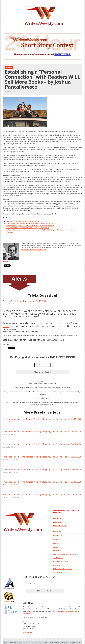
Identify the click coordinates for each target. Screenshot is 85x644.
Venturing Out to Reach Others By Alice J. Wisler (23, 221)
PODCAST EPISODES (61, 543)
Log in (46, 642)
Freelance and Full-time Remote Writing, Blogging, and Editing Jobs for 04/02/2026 (42, 444)
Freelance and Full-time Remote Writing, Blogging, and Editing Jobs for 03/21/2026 (42, 469)
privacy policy (28, 633)
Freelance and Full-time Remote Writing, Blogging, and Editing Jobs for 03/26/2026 (42, 457)
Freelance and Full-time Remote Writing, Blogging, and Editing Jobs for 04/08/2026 (42, 432)
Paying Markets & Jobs (61, 562)
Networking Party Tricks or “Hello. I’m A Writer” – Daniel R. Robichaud (30, 226)
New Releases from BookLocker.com (65, 554)
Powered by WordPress (56, 642)
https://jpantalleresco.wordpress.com (34, 250)
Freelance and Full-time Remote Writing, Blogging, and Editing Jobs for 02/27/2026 (42, 494)
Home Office (57, 551)
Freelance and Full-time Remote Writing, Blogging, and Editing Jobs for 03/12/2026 (42, 482)
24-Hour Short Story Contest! (63, 569)
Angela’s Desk (58, 540)
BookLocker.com (63, 611)
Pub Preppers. (28, 613)
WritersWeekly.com (15, 642)
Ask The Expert (58, 558)
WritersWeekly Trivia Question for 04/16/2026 (24, 301)
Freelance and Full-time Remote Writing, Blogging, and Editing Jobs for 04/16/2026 (42, 419)
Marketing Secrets (59, 565)
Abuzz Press (73, 611)
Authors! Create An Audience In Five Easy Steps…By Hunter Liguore (30, 224)
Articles (9, 67)
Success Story (58, 573)
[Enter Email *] (42, 365)
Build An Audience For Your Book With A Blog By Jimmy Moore (28, 228)
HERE (6, 326)
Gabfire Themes (76, 642)
